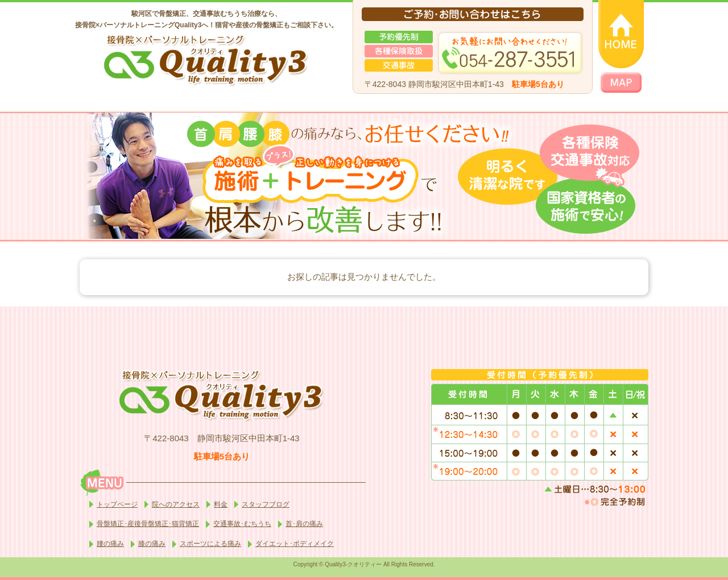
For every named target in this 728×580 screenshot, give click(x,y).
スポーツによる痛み (210, 544)
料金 (221, 504)
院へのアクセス (176, 504)
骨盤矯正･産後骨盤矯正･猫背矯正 (148, 524)
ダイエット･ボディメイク (295, 544)
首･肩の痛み (304, 524)
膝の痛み (152, 544)
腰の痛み (110, 544)
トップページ (117, 504)
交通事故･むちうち (242, 524)
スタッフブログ (266, 504)
